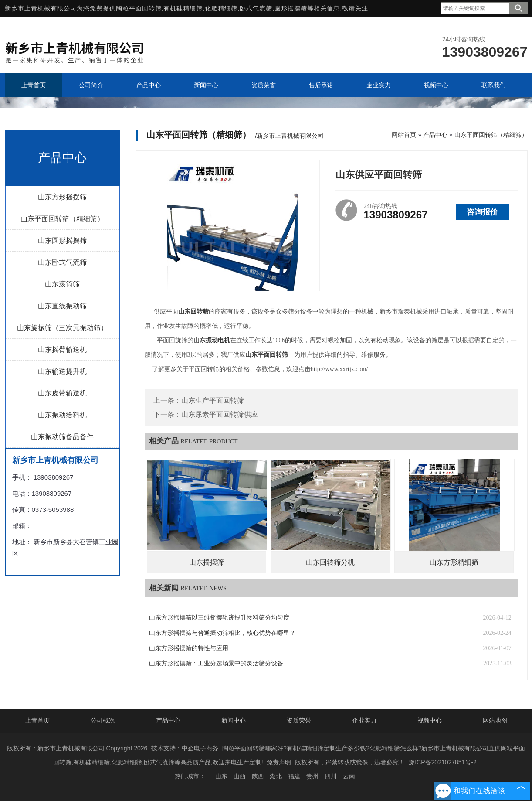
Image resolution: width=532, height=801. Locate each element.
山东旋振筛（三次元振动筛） (62, 328)
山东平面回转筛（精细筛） (62, 219)
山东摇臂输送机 (62, 349)
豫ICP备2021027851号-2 (443, 762)
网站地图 (495, 720)
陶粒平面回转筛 (139, 8)
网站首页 (404, 135)
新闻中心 (234, 720)
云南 (349, 776)
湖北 (276, 776)
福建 (294, 776)
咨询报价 (482, 212)
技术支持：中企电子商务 (185, 748)
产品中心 (435, 135)
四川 (331, 776)
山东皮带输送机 (62, 393)
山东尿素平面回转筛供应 (220, 414)
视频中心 (430, 720)
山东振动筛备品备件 (62, 437)
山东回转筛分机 (330, 562)
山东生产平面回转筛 (213, 400)
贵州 (312, 776)
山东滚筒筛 (62, 284)
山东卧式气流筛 (62, 262)
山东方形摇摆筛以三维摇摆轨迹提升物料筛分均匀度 (219, 618)
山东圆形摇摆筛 (62, 240)
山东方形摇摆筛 (62, 197)
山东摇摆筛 (207, 562)
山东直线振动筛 (62, 306)
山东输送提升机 (62, 371)
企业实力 (364, 720)
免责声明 (279, 762)
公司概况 (103, 720)
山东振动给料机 (62, 415)
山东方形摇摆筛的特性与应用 (189, 648)
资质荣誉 (299, 720)
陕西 (258, 776)
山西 (240, 776)
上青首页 (37, 720)
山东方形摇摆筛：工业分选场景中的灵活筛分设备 (216, 663)
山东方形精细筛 (454, 562)
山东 (221, 776)
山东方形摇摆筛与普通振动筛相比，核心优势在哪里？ (222, 633)
